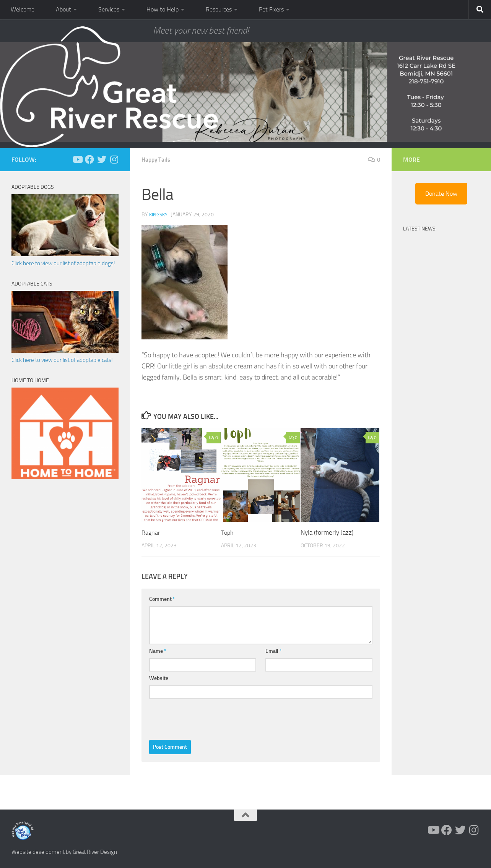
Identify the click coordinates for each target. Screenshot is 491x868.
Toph (228, 532)
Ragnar (151, 532)
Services (109, 9)
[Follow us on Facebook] (89, 159)
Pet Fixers (271, 9)
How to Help (163, 9)
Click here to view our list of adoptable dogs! (63, 263)
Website (159, 678)
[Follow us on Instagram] (114, 159)
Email (274, 651)
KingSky (159, 215)
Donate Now (441, 194)
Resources (219, 9)
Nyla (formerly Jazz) (327, 532)
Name (158, 651)
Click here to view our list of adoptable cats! (62, 360)
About (63, 9)
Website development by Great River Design (64, 852)
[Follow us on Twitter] (102, 159)
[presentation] (207, 717)
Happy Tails (157, 160)
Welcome (23, 9)
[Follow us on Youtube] (77, 159)
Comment (162, 599)
